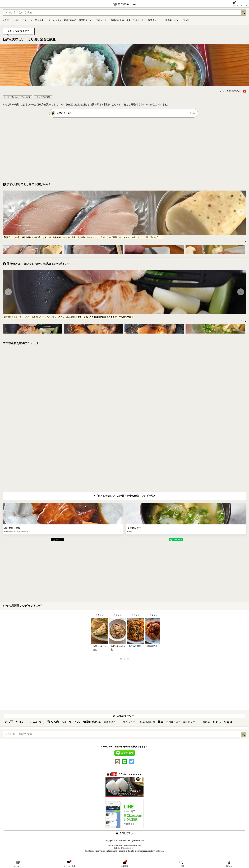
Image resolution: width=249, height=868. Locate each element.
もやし (177, 20)
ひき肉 (186, 20)
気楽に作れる (70, 20)
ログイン (234, 5)
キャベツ (57, 20)
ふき (48, 20)
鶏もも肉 (39, 20)
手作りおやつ (139, 20)
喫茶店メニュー (155, 20)
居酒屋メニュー (86, 20)
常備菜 (168, 20)
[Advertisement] (106, 148)
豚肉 (128, 20)
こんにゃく (27, 20)
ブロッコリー (102, 20)
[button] (8, 212)
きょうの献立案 (43, 97)
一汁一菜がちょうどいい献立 (18, 97)
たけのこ (16, 20)
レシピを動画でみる (233, 91)
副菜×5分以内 (117, 20)
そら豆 (6, 20)
